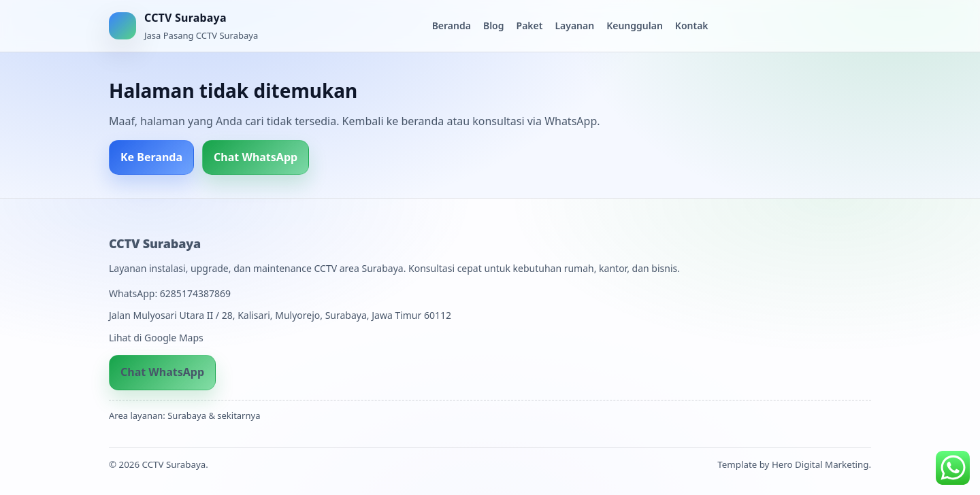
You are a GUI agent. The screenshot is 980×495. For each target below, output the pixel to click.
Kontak (692, 25)
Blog (494, 25)
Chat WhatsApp (256, 157)
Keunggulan (635, 25)
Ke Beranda (151, 157)
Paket (530, 25)
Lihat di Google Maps (156, 338)
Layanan (574, 25)
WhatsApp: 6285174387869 (170, 293)
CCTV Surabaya (155, 243)
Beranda (452, 25)
